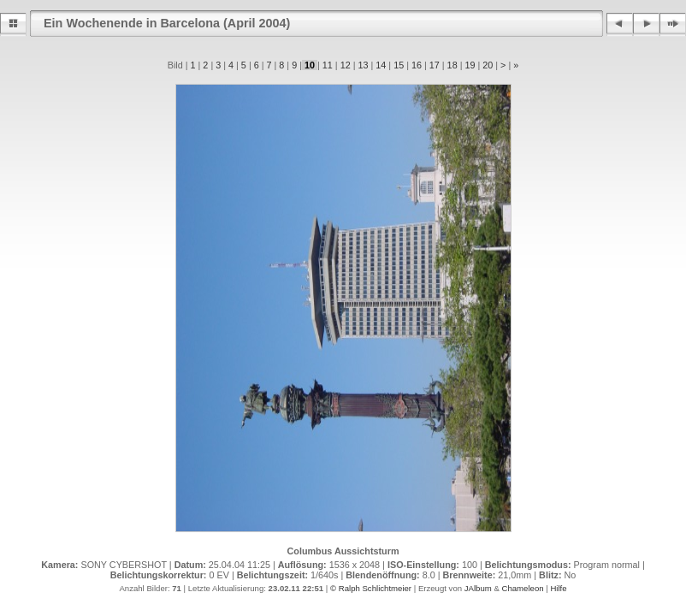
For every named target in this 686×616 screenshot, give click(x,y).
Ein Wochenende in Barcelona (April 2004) (167, 23)
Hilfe (558, 588)
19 (470, 65)
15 (399, 65)
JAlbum (478, 588)
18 (452, 65)
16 (417, 65)
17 (435, 65)
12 (346, 65)
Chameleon (522, 588)
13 (363, 65)
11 (328, 65)
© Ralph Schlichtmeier (371, 588)
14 (381, 65)
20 (488, 65)
